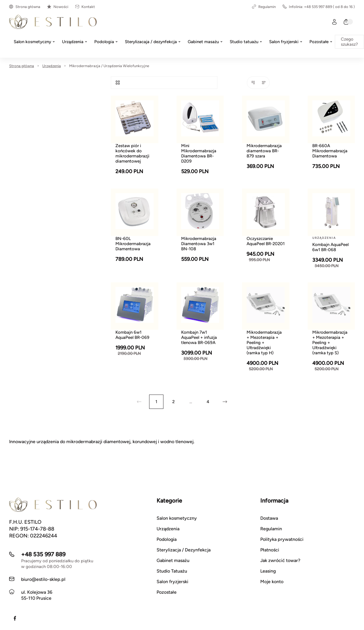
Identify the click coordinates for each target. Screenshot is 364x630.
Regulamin (264, 7)
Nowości (58, 7)
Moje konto (272, 582)
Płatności (270, 550)
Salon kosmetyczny (177, 518)
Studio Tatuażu (172, 571)
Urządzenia (52, 66)
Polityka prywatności (282, 539)
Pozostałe (167, 592)
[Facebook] (15, 618)
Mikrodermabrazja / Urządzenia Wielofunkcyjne (109, 66)
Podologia (167, 539)
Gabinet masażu (173, 560)
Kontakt (85, 7)
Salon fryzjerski (172, 582)
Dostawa (269, 518)
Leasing (268, 571)
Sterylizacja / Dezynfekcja (184, 550)
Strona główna (25, 7)
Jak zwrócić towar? (280, 560)
